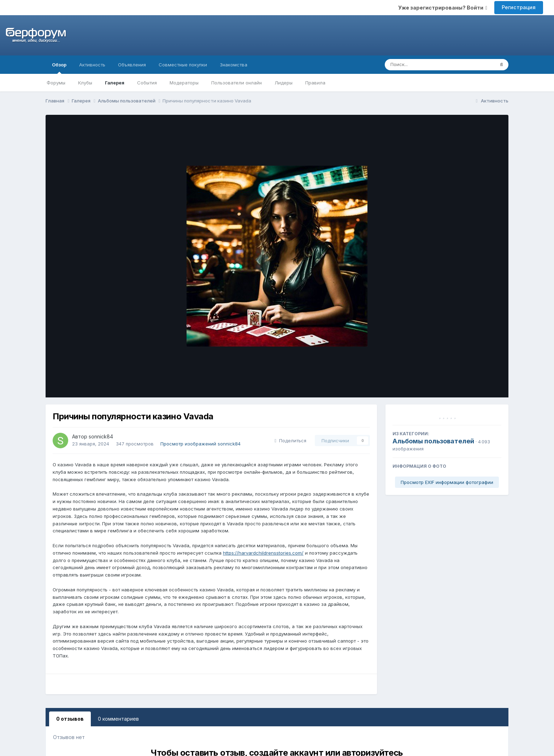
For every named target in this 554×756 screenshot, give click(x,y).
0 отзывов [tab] (70, 719)
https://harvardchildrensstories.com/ (263, 553)
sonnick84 (101, 436)
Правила (315, 83)
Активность (92, 65)
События (147, 83)
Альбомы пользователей (433, 441)
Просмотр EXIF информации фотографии (447, 482)
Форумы (56, 83)
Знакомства (234, 65)
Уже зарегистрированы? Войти (443, 8)
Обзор (59, 68)
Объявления (132, 65)
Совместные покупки (183, 65)
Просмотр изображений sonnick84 (201, 444)
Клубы (85, 83)
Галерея (115, 83)
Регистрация (519, 7)
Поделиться (290, 441)
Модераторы (184, 83)
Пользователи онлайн (237, 83)
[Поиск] (426, 65)
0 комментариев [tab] (118, 719)
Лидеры (284, 83)
